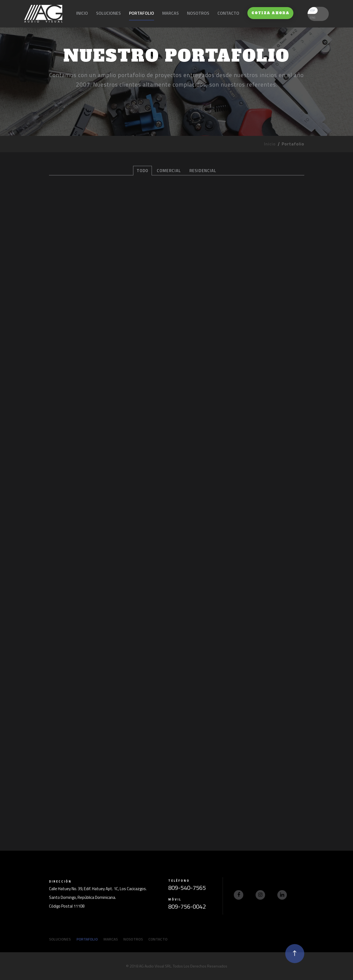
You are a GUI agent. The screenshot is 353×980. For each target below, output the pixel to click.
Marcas (171, 13)
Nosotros (198, 13)
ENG (313, 18)
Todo (142, 171)
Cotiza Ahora (270, 13)
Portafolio (142, 13)
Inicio (82, 13)
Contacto (228, 13)
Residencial (203, 171)
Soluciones (108, 13)
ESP (313, 10)
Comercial (169, 171)
